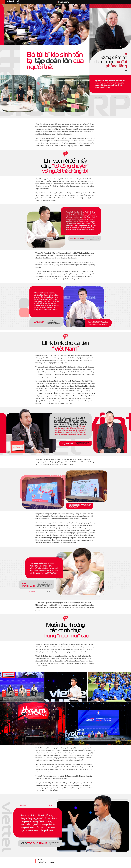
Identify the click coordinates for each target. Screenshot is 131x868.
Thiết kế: (41, 858)
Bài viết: (41, 856)
